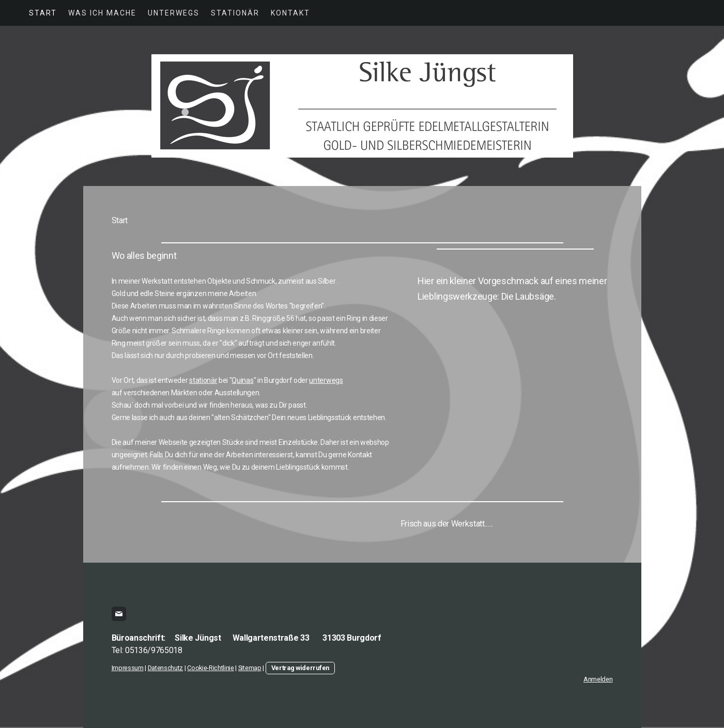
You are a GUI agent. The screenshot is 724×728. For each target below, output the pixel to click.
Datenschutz (165, 668)
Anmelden (598, 679)
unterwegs (326, 380)
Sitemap (250, 668)
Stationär (235, 13)
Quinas (242, 380)
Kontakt (290, 13)
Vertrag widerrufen (300, 668)
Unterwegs (174, 13)
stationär (203, 380)
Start (43, 13)
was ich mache (102, 13)
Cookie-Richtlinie (211, 668)
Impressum (128, 668)
